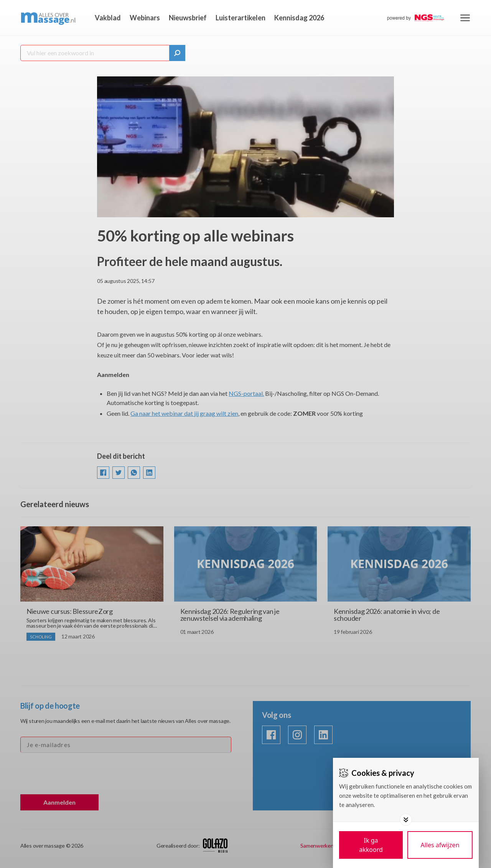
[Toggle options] (406, 820)
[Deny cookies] (440, 845)
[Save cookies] (371, 845)
